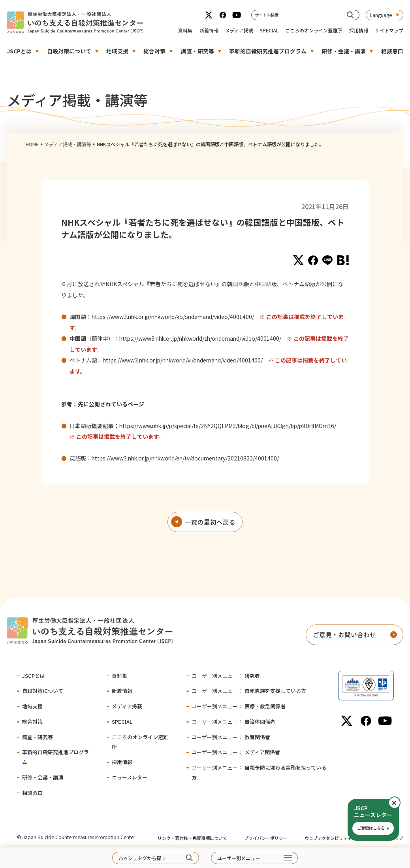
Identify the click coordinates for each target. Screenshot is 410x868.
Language (381, 15)
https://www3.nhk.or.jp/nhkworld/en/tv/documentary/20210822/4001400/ (185, 458)
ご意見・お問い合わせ (344, 634)
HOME (32, 144)
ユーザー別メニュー (239, 858)
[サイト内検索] (350, 15)
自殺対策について (69, 51)
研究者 (226, 676)
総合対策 (154, 51)
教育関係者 (231, 737)
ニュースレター (130, 777)
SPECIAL (269, 30)
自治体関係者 (233, 722)
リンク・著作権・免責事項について (192, 838)
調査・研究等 (197, 51)
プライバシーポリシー (266, 838)
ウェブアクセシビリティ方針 (332, 838)
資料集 (185, 30)
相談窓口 (392, 51)
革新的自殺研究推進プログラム (268, 51)
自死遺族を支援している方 (249, 691)
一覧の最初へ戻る (210, 522)
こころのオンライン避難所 (314, 30)
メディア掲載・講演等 (68, 144)
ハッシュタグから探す (142, 858)
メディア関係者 (236, 752)
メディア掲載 (239, 30)
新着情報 (209, 30)
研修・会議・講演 (344, 51)
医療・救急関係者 (239, 706)
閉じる (400, 803)
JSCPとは (19, 51)
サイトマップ (389, 30)
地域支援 (117, 51)
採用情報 (359, 30)
